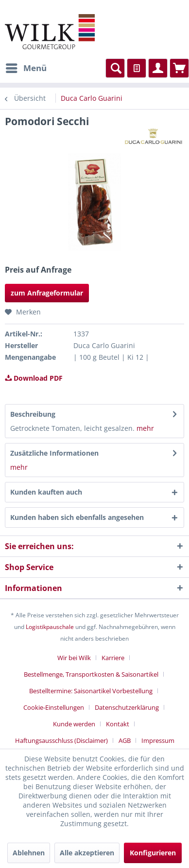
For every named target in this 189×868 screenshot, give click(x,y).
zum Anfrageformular (47, 293)
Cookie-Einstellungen (54, 707)
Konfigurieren (153, 853)
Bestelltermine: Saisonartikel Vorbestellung (91, 691)
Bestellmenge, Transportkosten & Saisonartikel (91, 674)
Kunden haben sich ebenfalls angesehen (77, 517)
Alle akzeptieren (87, 853)
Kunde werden (74, 724)
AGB (125, 740)
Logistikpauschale (50, 627)
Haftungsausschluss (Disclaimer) (61, 740)
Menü (26, 67)
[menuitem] (26, 68)
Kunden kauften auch (46, 492)
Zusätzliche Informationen (54, 453)
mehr (144, 428)
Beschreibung (33, 414)
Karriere (113, 658)
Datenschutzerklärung (127, 707)
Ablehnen (29, 853)
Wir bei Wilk (74, 658)
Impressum (158, 740)
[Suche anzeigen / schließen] (115, 68)
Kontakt (118, 724)
